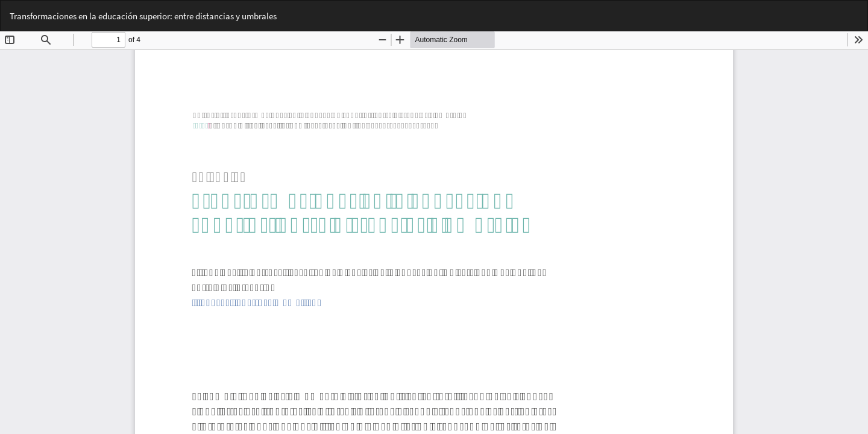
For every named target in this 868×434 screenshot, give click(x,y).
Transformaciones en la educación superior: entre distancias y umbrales (143, 16)
